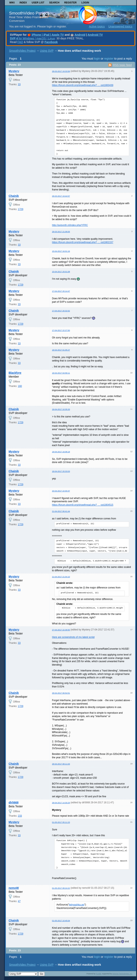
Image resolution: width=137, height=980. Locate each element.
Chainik (14, 196)
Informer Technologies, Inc (122, 974)
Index (23, 3)
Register (70, 3)
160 (20, 386)
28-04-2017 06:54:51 (61, 693)
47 (19, 901)
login (97, 59)
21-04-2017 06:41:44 (61, 511)
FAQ (20, 42)
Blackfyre (15, 373)
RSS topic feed (122, 65)
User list (38, 3)
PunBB (99, 974)
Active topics (97, 26)
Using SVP (47, 51)
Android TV (95, 35)
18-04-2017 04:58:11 (61, 373)
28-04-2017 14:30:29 (61, 803)
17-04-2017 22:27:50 (61, 330)
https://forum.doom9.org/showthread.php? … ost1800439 (83, 85)
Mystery (14, 71)
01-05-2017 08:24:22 (61, 888)
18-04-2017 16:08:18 (61, 452)
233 (20, 816)
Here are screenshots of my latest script (73, 637)
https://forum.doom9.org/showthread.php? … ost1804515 (83, 505)
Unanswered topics (120, 26)
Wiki (12, 3)
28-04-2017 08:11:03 (61, 764)
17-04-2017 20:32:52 (61, 311)
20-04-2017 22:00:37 (61, 491)
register (109, 59)
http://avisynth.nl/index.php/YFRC (70, 225)
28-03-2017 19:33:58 (61, 71)
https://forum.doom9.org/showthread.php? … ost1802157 (83, 242)
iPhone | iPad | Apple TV (48, 35)
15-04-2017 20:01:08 (61, 272)
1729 (21, 209)
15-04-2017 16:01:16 (61, 251)
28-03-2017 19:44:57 (61, 196)
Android (80, 35)
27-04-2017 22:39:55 (61, 630)
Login (85, 3)
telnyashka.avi (77, 905)
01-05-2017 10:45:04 (61, 921)
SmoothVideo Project (29, 13)
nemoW (14, 888)
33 (19, 84)
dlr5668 (14, 802)
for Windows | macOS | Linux (32, 38)
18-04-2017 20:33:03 (61, 471)
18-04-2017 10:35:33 (61, 409)
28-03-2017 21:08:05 (61, 232)
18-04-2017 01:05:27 (61, 350)
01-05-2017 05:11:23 (61, 822)
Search (54, 3)
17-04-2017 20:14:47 (61, 291)
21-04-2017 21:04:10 (61, 577)
